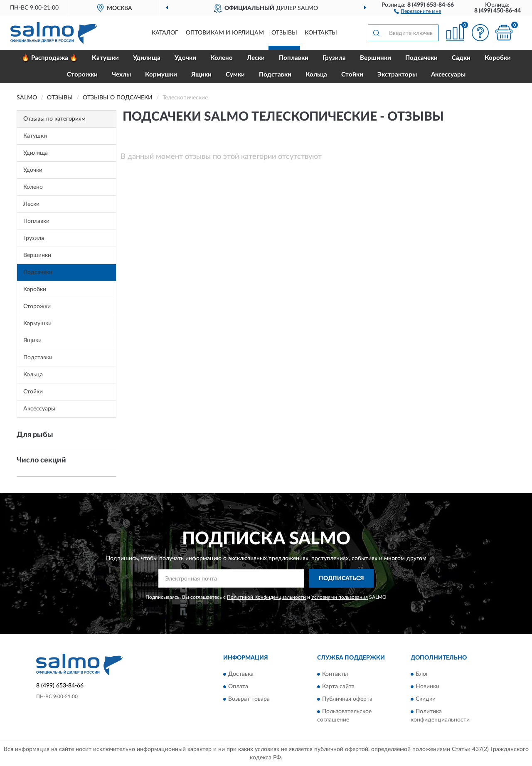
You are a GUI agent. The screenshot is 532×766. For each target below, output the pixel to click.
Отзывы (284, 33)
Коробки (498, 58)
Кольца (316, 75)
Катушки (105, 58)
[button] (417, 11)
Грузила (334, 58)
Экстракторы (397, 75)
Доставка (241, 674)
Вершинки (376, 58)
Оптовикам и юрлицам (225, 33)
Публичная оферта (347, 699)
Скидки (426, 699)
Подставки (275, 75)
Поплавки (294, 58)
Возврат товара (249, 699)
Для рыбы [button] (35, 435)
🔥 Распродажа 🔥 (50, 58)
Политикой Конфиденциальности (266, 597)
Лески (256, 58)
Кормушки (161, 75)
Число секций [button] (41, 460)
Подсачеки (421, 58)
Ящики (201, 75)
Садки (461, 58)
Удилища (147, 58)
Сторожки (82, 75)
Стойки (352, 75)
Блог (422, 674)
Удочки (185, 58)
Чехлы (121, 75)
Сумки (235, 75)
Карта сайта (338, 687)
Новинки (427, 687)
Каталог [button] (165, 33)
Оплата (238, 687)
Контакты (321, 33)
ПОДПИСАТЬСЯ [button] (341, 578)
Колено (222, 58)
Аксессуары (448, 75)
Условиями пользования (340, 597)
